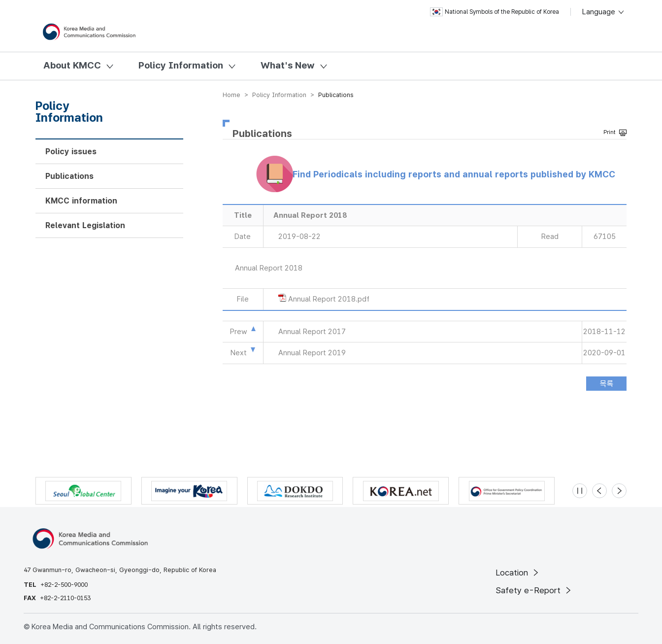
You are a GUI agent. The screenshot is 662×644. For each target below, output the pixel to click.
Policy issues (71, 152)
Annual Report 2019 (312, 353)
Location (518, 573)
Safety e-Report (534, 590)
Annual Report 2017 (312, 332)
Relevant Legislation (85, 225)
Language (604, 12)
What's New (288, 65)
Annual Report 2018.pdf (329, 299)
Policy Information (181, 65)
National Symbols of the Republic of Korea (495, 12)
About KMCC (72, 65)
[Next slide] (619, 491)
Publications (69, 176)
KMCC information (81, 201)
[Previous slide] (599, 491)
